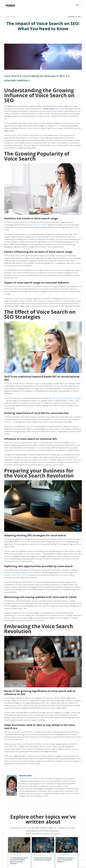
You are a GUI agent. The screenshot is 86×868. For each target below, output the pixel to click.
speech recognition (39, 225)
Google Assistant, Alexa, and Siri (16, 575)
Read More (19, 847)
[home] (10, 6)
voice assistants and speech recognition (67, 398)
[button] (77, 5)
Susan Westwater (26, 779)
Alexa (56, 270)
